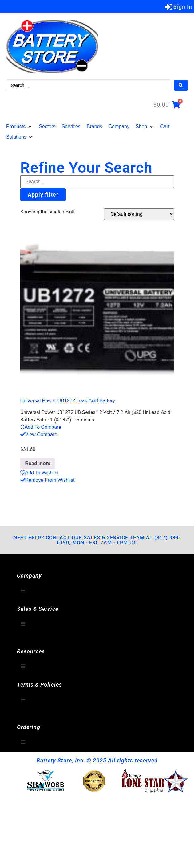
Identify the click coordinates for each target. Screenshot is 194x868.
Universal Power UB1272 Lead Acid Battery (68, 401)
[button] (19, 127)
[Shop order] (139, 214)
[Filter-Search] (97, 182)
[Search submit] (181, 85)
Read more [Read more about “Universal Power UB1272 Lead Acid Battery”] (38, 463)
